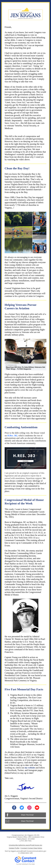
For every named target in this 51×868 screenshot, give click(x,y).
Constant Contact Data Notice (31, 848)
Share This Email (27, 815)
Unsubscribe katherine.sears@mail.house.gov (26, 845)
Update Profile (14, 848)
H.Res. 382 (12, 436)
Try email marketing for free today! (26, 864)
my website (30, 768)
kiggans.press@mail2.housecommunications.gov (28, 851)
